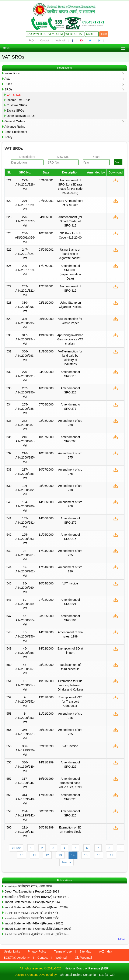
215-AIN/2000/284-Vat (25, 441)
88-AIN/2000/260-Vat (25, 588)
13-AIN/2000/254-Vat (25, 685)
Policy (8, 137)
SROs (8, 89)
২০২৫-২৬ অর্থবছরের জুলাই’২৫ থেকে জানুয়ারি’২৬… (37, 934)
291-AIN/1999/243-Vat (25, 832)
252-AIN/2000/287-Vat (25, 425)
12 (47, 855)
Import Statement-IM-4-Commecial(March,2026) (36, 907)
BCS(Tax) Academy (17, 958)
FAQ (31, 41)
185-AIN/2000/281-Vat (25, 523)
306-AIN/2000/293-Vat (25, 356)
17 (112, 855)
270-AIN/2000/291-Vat (25, 376)
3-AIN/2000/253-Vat (25, 718)
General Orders (15, 121)
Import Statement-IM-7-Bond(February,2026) (34, 923)
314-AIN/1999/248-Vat (25, 799)
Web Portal (74, 34)
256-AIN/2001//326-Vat (25, 237)
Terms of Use (63, 951)
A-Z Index (106, 951)
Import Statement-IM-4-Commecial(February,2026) (38, 929)
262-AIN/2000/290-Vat (25, 392)
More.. (122, 939)
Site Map (85, 951)
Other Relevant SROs (21, 116)
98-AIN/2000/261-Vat (25, 555)
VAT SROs (14, 95)
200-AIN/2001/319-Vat (25, 270)
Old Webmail (83, 958)
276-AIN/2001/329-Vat (25, 205)
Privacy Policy (37, 951)
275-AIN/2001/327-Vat (25, 221)
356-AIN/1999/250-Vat (25, 750)
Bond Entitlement (16, 132)
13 (60, 855)
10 (22, 855)
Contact (45, 41)
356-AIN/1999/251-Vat (25, 734)
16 (99, 855)
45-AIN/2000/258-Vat (25, 653)
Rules (8, 84)
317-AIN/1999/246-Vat (25, 783)
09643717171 (93, 22)
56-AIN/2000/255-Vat (25, 620)
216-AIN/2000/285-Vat (25, 457)
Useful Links (12, 951)
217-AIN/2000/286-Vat (25, 474)
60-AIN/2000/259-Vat (25, 604)
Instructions (12, 73)
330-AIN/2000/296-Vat (25, 307)
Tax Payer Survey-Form (45, 34)
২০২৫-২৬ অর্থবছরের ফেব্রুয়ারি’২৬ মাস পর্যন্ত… (33, 913)
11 (34, 855)
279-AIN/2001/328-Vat (25, 184)
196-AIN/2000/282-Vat (25, 490)
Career (92, 34)
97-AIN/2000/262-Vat (25, 571)
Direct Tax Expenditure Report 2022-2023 (32, 891)
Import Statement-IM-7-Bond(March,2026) (32, 902)
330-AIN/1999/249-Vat (25, 767)
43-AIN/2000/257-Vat (25, 669)
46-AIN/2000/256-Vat (25, 636)
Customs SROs (17, 105)
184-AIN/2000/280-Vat (25, 506)
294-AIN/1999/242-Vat (25, 815)
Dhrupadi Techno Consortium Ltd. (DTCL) (87, 975)
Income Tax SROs (19, 100)
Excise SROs (15, 111)
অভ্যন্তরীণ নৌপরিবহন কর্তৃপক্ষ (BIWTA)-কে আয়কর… (37, 897)
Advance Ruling (15, 127)
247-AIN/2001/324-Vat (25, 254)
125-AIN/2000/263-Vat (25, 539)
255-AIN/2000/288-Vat (25, 409)
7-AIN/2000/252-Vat (25, 702)
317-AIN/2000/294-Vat (25, 339)
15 (86, 855)
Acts (7, 79)
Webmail (60, 41)
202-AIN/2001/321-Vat (25, 291)
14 (73, 855)
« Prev (16, 848)
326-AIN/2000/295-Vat (25, 323)
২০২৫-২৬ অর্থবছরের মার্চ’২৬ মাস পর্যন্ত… (30, 886)
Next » (66, 862)
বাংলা (104, 34)
